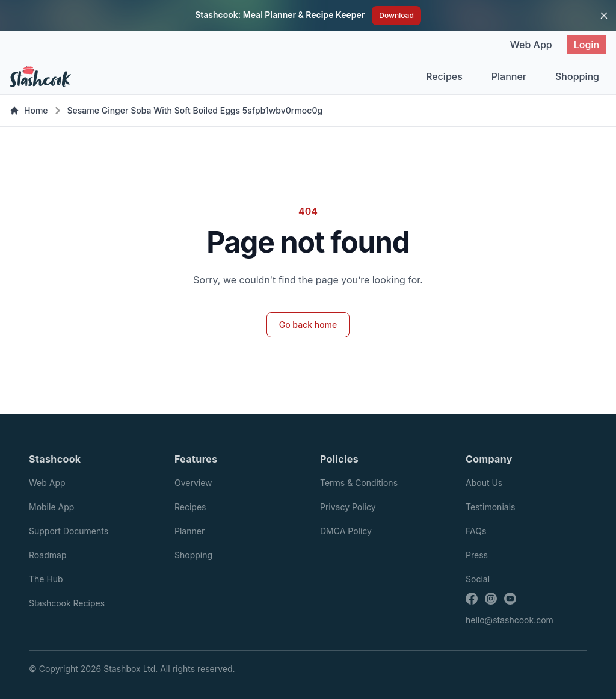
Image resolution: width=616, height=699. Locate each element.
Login (587, 45)
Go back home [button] (308, 325)
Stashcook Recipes (67, 603)
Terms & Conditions (359, 483)
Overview (193, 483)
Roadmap (48, 555)
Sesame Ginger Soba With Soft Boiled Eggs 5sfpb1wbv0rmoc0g (195, 110)
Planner (509, 76)
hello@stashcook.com (510, 620)
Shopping (577, 76)
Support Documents (69, 531)
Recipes (444, 76)
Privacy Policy (348, 507)
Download (396, 15)
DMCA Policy (346, 531)
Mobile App (51, 507)
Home (29, 110)
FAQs (476, 531)
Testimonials (490, 507)
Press (477, 555)
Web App (531, 45)
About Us (484, 483)
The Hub (46, 579)
